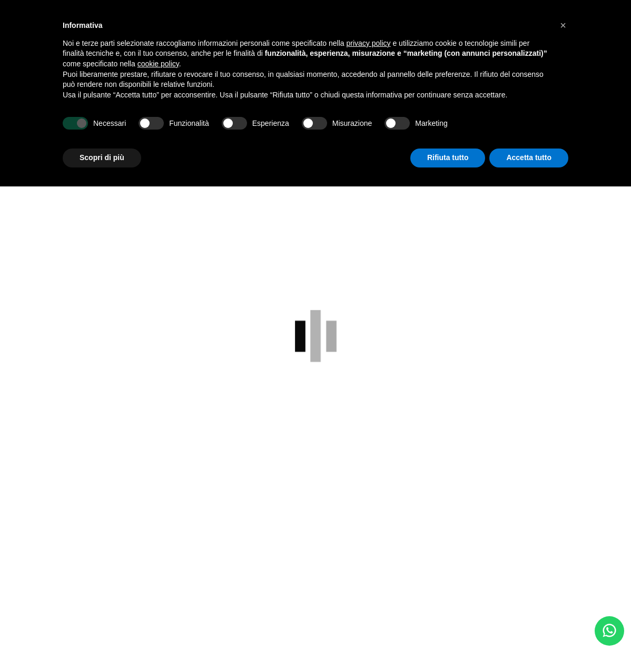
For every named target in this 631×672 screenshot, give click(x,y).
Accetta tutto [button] (529, 157)
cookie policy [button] (158, 64)
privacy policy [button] (369, 43)
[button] (563, 25)
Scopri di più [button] (102, 157)
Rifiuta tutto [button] (448, 157)
